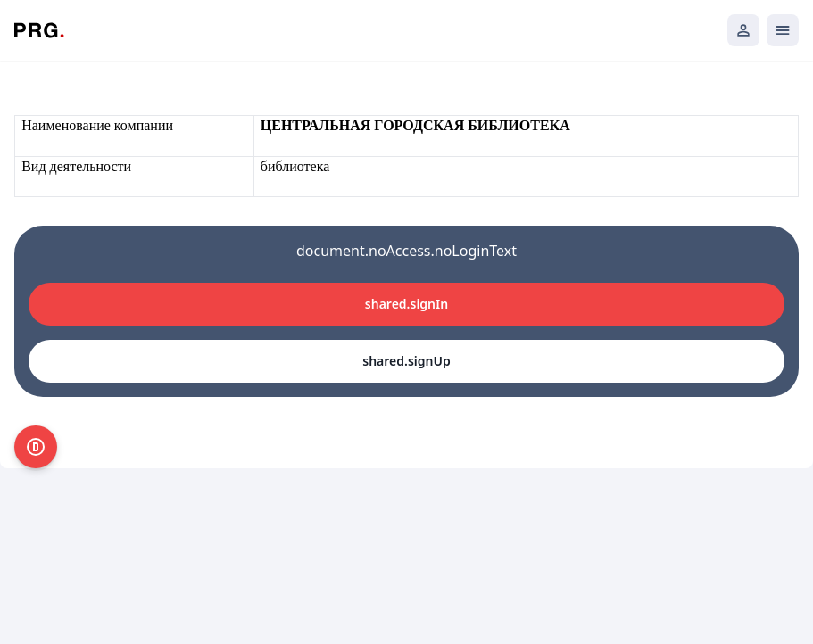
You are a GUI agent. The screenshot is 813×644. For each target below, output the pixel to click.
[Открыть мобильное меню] (783, 30)
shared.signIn (406, 304)
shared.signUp (406, 361)
